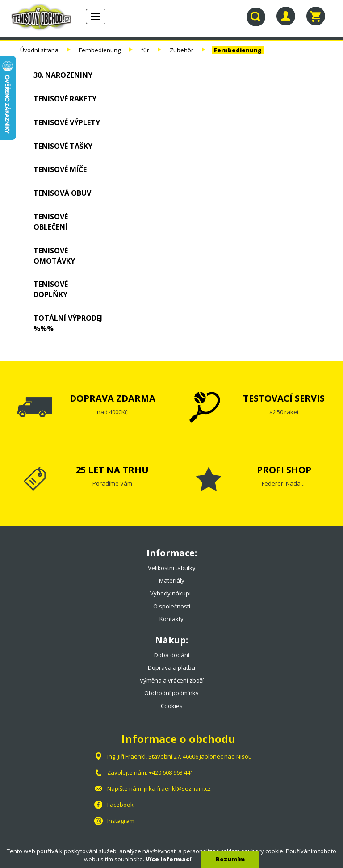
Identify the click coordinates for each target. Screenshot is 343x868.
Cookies (172, 706)
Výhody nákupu (171, 593)
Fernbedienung (100, 50)
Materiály (172, 580)
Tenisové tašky (63, 146)
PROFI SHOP (284, 470)
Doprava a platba (171, 667)
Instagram (121, 821)
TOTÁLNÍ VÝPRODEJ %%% (68, 323)
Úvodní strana (39, 50)
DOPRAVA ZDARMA (113, 398)
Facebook (120, 805)
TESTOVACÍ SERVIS (284, 398)
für (145, 50)
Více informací (168, 859)
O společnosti (172, 606)
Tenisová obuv (62, 193)
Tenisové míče (60, 169)
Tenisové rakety (65, 99)
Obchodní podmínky (171, 693)
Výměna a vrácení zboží (172, 680)
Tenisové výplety (67, 122)
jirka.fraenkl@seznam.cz (177, 788)
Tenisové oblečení (51, 222)
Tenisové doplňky (51, 289)
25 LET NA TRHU (112, 470)
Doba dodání (172, 655)
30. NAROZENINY (63, 75)
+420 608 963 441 (171, 772)
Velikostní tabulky (172, 568)
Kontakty (171, 619)
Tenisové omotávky (54, 256)
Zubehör (182, 50)
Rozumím (230, 859)
